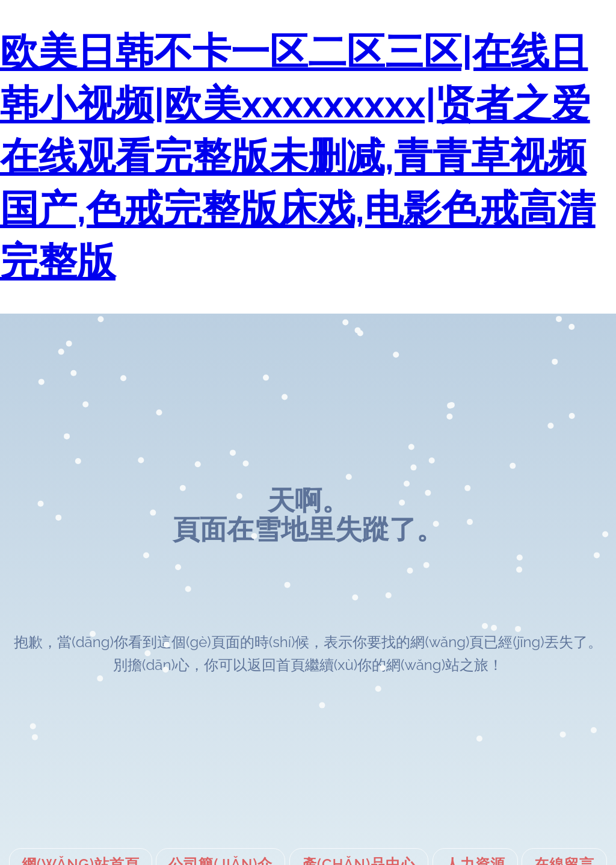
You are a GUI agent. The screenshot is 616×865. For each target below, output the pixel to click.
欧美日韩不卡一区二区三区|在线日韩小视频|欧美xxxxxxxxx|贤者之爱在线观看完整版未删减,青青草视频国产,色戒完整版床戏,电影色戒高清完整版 (298, 156)
